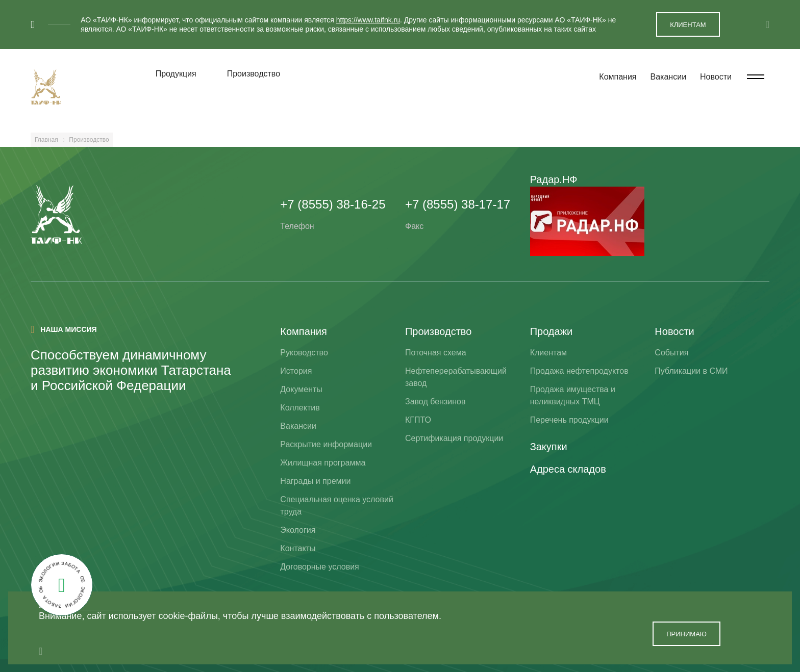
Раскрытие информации (326, 444)
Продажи (552, 331)
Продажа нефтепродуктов (579, 371)
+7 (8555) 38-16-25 (333, 204)
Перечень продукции (569, 420)
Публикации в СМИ (691, 371)
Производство (254, 74)
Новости (716, 77)
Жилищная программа (323, 463)
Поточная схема (436, 353)
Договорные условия (319, 567)
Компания (618, 77)
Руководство (304, 353)
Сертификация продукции (454, 438)
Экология (298, 530)
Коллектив (300, 408)
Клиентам (548, 353)
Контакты (298, 548)
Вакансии (669, 77)
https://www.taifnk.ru (368, 20)
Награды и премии (315, 481)
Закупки (549, 447)
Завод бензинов (435, 402)
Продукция (176, 74)
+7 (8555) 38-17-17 (458, 204)
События (671, 353)
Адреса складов (568, 469)
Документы (301, 389)
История (296, 371)
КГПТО (418, 420)
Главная (46, 140)
